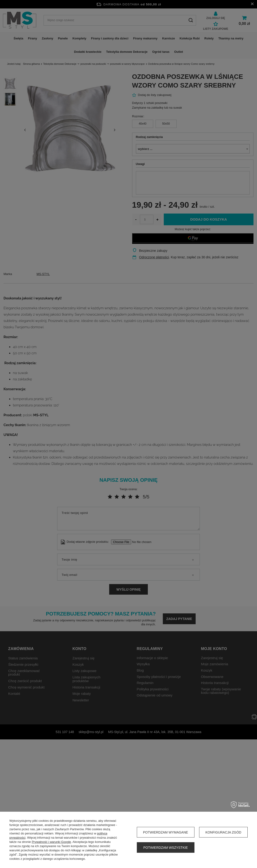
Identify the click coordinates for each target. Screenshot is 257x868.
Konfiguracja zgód (223, 832)
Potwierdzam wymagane (166, 832)
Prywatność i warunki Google (51, 842)
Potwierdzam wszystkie (166, 848)
